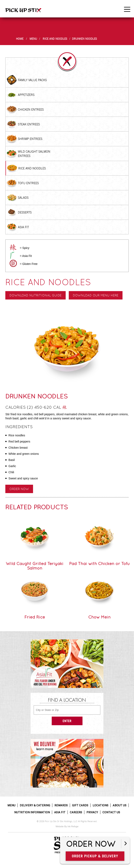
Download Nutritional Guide (36, 295)
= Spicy (25, 248)
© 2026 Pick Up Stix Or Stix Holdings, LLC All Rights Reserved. (67, 821)
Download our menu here (96, 295)
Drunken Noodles (84, 39)
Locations (100, 805)
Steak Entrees (29, 124)
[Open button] (125, 844)
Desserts (25, 212)
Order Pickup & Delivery (95, 856)
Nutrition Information (32, 812)
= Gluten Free (29, 264)
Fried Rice (35, 617)
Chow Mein (99, 617)
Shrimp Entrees (30, 139)
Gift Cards (80, 805)
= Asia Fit (26, 256)
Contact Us (111, 812)
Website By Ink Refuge (67, 826)
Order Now (19, 489)
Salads (23, 198)
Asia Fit (23, 227)
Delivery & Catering (35, 805)
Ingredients (19, 427)
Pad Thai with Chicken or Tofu (99, 564)
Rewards (61, 805)
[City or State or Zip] (67, 710)
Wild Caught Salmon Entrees (34, 154)
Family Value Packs (32, 80)
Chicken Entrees (31, 109)
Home (20, 39)
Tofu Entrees (28, 183)
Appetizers (26, 95)
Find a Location (67, 700)
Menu (33, 39)
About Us (120, 805)
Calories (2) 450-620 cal (36, 408)
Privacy (92, 812)
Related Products (37, 507)
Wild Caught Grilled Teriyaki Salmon (35, 566)
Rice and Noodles (55, 39)
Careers (76, 812)
